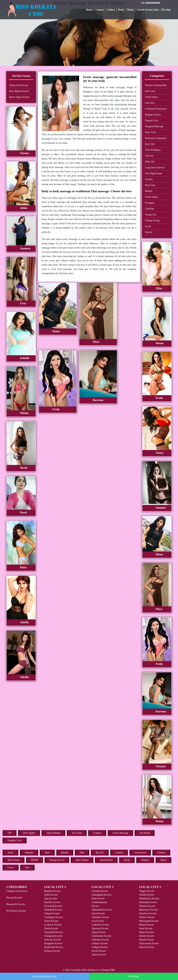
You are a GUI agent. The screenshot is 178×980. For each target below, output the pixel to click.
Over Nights (29, 833)
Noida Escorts (51, 928)
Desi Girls (150, 185)
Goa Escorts (98, 921)
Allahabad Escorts (53, 910)
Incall (148, 226)
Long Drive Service (155, 168)
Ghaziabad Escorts (53, 932)
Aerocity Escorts (53, 940)
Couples (97, 833)
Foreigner (150, 203)
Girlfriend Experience (156, 109)
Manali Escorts (147, 940)
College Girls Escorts (17, 891)
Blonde (65, 853)
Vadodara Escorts (100, 917)
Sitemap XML (108, 970)
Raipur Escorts (147, 925)
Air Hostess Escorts (16, 911)
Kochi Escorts (99, 951)
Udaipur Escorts (100, 943)
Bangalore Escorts (53, 943)
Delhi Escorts (51, 895)
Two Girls (77, 833)
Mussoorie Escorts (148, 910)
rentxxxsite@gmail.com (45, 976)
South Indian (151, 97)
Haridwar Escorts (148, 913)
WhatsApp (133, 976)
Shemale (29, 853)
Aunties (149, 179)
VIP (10, 833)
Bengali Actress (153, 115)
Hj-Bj (127, 860)
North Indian (151, 197)
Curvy (11, 867)
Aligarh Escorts (52, 913)
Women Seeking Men (156, 85)
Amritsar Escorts (100, 928)
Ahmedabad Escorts (102, 910)
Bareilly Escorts (52, 902)
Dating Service (57, 860)
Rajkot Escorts (146, 932)
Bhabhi (149, 191)
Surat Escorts (98, 913)
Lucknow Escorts (53, 925)
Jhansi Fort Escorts (19, 85)
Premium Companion (156, 138)
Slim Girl (150, 162)
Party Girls (150, 132)
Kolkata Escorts (52, 951)
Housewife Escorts (16, 904)
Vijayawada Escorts (149, 943)
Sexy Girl (150, 144)
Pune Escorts (98, 898)
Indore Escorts (99, 955)
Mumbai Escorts (52, 891)
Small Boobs (106, 860)
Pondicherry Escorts (149, 898)
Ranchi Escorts (147, 947)
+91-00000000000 (150, 3)
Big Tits (100, 853)
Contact (100, 10)
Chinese (161, 853)
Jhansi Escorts (51, 921)
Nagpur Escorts (147, 891)
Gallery (111, 10)
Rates (121, 10)
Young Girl (151, 215)
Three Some (14, 860)
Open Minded (53, 833)
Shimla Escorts (147, 936)
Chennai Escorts (100, 891)
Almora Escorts (147, 917)
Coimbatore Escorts (102, 936)
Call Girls (150, 103)
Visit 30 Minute (153, 150)
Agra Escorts (51, 898)
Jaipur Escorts (99, 932)
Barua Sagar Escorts (19, 97)
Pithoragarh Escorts (149, 921)
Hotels (130, 10)
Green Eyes (140, 853)
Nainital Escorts (147, 906)
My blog (166, 10)
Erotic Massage (120, 833)
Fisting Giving (152, 220)
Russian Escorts (14, 898)
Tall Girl (149, 156)
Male (47, 853)
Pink (82, 853)
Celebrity (150, 209)
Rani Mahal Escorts (19, 91)
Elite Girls (150, 91)
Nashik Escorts (147, 895)
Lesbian (119, 853)
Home (89, 10)
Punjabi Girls (152, 121)
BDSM (35, 860)
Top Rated (145, 833)
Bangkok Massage (154, 126)
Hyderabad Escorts (54, 947)
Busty (163, 860)
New (27, 867)
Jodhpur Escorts (100, 947)
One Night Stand (153, 173)
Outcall (149, 232)
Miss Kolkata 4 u (91, 970)
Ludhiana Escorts (100, 925)
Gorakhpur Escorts (53, 917)
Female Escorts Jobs (148, 10)
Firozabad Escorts (53, 906)
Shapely (145, 860)
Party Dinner (82, 860)
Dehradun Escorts (148, 902)
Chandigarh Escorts (101, 895)
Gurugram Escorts (53, 936)
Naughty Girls (15, 840)
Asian (10, 853)
